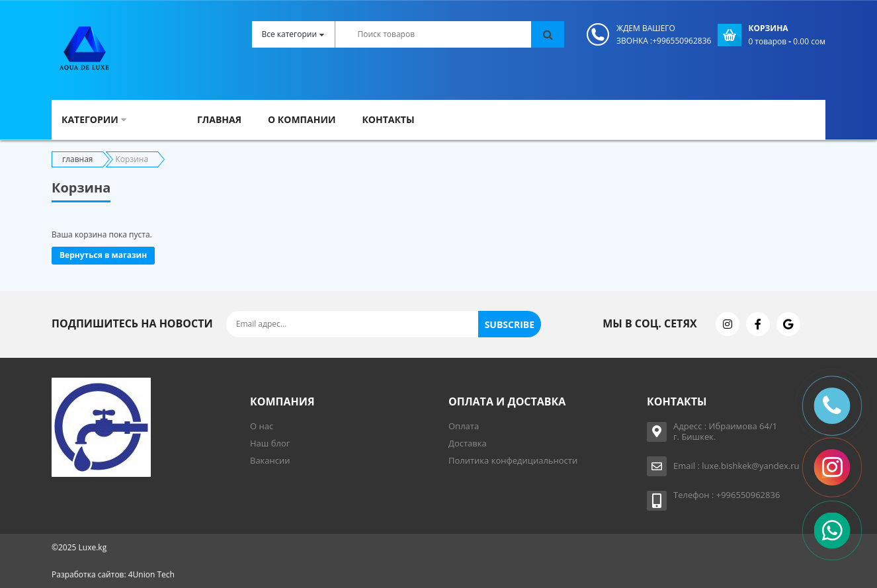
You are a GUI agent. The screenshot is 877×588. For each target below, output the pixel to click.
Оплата (464, 426)
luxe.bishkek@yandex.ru (750, 466)
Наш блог (270, 443)
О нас (262, 426)
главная (78, 159)
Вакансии (270, 460)
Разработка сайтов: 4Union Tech (113, 574)
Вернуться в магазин (103, 255)
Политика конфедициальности (513, 460)
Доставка (468, 443)
